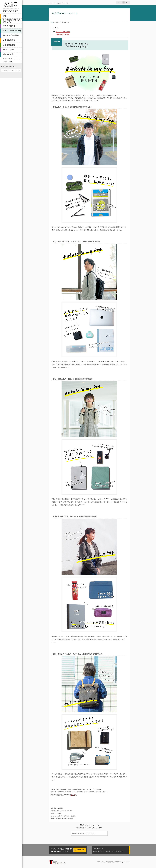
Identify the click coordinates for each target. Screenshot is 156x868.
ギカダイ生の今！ (10, 26)
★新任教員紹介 (9, 40)
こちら (73, 795)
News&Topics (8, 50)
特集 (5, 16)
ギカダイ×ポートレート (12, 31)
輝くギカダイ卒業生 (11, 35)
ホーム (53, 22)
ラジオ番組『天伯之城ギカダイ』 (12, 21)
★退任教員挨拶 (9, 45)
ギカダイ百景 (8, 54)
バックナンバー (8, 58)
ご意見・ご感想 (8, 62)
